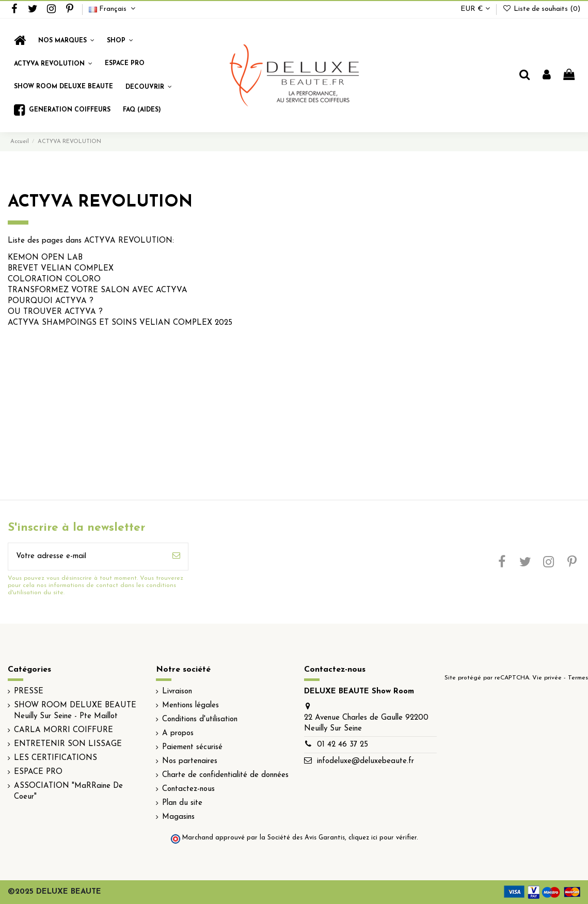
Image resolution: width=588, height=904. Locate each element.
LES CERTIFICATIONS (55, 758)
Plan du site (182, 803)
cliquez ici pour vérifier (383, 838)
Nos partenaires (190, 761)
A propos (178, 733)
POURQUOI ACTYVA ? (51, 301)
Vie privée (547, 678)
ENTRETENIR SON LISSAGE (68, 744)
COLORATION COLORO (54, 280)
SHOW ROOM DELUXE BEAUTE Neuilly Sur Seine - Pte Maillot (75, 711)
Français (113, 9)
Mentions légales (190, 705)
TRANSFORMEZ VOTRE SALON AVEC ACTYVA (98, 290)
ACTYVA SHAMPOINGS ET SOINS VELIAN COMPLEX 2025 (120, 323)
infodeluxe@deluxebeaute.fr (365, 761)
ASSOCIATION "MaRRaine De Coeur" (68, 791)
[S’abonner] (176, 557)
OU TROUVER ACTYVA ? (55, 312)
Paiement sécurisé (192, 747)
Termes (578, 678)
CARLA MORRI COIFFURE (63, 730)
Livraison (177, 692)
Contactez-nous (188, 789)
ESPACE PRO (38, 772)
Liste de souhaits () (541, 9)
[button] (120, 41)
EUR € (475, 9)
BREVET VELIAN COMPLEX (61, 269)
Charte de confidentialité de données (225, 775)
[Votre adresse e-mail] (86, 557)
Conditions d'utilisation (200, 719)
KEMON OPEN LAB (45, 258)
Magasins (178, 817)
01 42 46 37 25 (343, 745)
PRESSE (29, 692)
